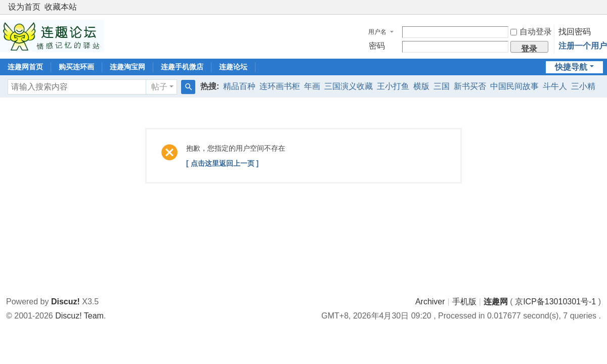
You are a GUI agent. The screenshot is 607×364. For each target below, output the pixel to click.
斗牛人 (555, 86)
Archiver (430, 302)
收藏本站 (61, 7)
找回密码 (575, 32)
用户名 (377, 32)
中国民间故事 (514, 86)
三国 (442, 86)
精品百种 (239, 86)
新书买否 (470, 86)
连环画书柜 (280, 86)
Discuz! (66, 302)
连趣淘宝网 (127, 67)
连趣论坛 (233, 67)
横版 (421, 86)
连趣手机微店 (182, 67)
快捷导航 (571, 67)
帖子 (159, 87)
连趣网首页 (25, 67)
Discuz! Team (79, 316)
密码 (377, 46)
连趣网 (496, 302)
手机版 (464, 302)
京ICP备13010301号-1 (555, 302)
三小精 (583, 86)
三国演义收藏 (349, 86)
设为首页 (24, 7)
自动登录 (531, 32)
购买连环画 (76, 67)
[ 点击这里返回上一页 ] (222, 163)
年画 (312, 86)
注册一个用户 (583, 46)
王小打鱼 (393, 86)
